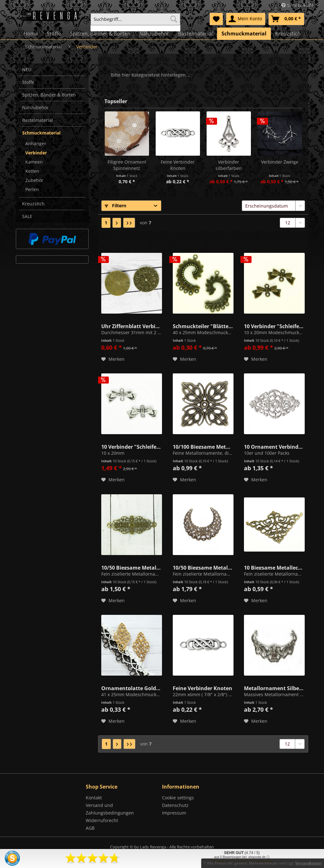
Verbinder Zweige (280, 162)
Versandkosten (308, 863)
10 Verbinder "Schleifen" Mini (274, 326)
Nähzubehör (35, 107)
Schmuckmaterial (41, 133)
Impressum (174, 813)
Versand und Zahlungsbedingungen (110, 809)
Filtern (115, 206)
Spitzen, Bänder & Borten (49, 95)
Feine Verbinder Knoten (178, 165)
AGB (90, 828)
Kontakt (94, 798)
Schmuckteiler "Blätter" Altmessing (203, 326)
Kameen (34, 162)
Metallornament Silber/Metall (274, 688)
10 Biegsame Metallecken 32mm (274, 567)
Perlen (32, 189)
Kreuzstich (33, 204)
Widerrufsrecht (102, 820)
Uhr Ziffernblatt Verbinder (132, 326)
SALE (27, 216)
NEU (27, 69)
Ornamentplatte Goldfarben (132, 688)
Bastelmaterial (37, 120)
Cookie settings (178, 798)
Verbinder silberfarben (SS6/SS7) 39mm (229, 165)
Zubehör (34, 180)
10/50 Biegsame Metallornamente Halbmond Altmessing (203, 567)
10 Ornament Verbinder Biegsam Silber (274, 446)
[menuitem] (135, 22)
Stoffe (28, 82)
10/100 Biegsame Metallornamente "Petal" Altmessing (203, 446)
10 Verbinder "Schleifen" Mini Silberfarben (132, 446)
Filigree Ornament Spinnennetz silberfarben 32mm (127, 165)
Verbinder (36, 153)
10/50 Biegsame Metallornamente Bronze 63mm (132, 567)
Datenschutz (175, 805)
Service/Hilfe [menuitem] (298, 5)
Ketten (32, 171)
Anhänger (36, 144)
